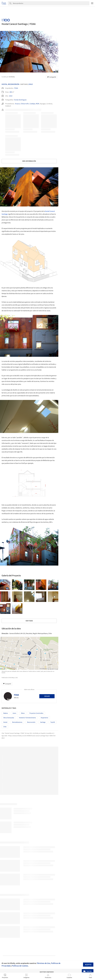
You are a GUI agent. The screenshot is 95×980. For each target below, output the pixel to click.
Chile (31, 84)
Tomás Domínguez (20, 100)
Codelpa (32, 104)
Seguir (47, 696)
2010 (11, 96)
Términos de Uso (43, 963)
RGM (38, 104)
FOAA (16, 88)
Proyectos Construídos (36, 713)
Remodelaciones (17, 722)
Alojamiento (44, 718)
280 (11, 92)
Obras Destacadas (9, 718)
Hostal (4, 84)
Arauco (17, 104)
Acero (14, 713)
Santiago (43, 722)
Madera (6, 713)
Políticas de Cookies (20, 966)
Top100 (53, 722)
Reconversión (14, 84)
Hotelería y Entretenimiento (27, 718)
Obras (23, 713)
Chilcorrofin (25, 104)
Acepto (88, 965)
